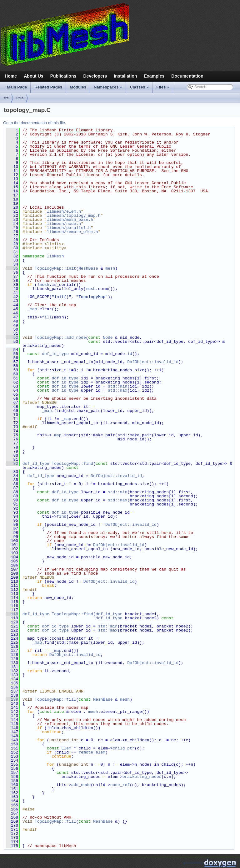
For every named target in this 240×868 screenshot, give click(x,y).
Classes (140, 89)
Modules (78, 87)
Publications (63, 76)
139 (12, 699)
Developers (95, 76)
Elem (66, 748)
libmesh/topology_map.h (74, 216)
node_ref (120, 785)
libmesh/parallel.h (69, 228)
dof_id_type (55, 354)
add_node (81, 785)
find (61, 516)
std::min (117, 386)
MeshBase (88, 268)
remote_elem (92, 752)
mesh (110, 268)
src (6, 98)
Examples (154, 76)
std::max (117, 390)
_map (32, 309)
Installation (125, 76)
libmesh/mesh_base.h (70, 220)
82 (12, 464)
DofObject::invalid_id (153, 362)
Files (164, 89)
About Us (34, 76)
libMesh (55, 256)
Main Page (17, 87)
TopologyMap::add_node (60, 338)
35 (12, 268)
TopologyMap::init (55, 268)
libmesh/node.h (64, 224)
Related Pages (48, 87)
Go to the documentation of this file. (35, 123)
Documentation (187, 76)
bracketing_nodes (142, 777)
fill (47, 317)
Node (108, 338)
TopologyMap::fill (55, 699)
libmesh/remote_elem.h (72, 232)
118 (12, 614)
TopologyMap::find (72, 464)
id (130, 354)
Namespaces (109, 89)
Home (11, 76)
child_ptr (123, 748)
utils (20, 98)
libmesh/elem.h (64, 211)
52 (12, 338)
